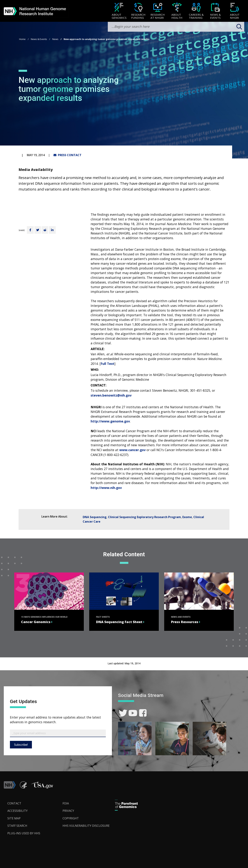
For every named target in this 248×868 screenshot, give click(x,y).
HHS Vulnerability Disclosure (86, 826)
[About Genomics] (119, 11)
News (55, 39)
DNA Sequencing (95, 517)
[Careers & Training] (196, 11)
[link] (123, 713)
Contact (14, 803)
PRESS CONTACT (67, 155)
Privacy (68, 811)
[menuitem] (119, 11)
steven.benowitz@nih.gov (111, 395)
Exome (187, 517)
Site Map (14, 818)
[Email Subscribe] (58, 733)
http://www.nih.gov (106, 488)
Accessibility (17, 811)
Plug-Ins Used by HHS (24, 833)
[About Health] (177, 11)
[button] (42, 788)
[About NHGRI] (235, 11)
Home (22, 39)
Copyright (71, 818)
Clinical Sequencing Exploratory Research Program (144, 517)
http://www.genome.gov (110, 421)
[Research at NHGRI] (158, 11)
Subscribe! (21, 745)
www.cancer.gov (132, 450)
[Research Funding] (138, 11)
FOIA (66, 803)
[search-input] (176, 27)
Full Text (108, 364)
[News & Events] (215, 11)
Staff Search (17, 826)
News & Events (39, 39)
